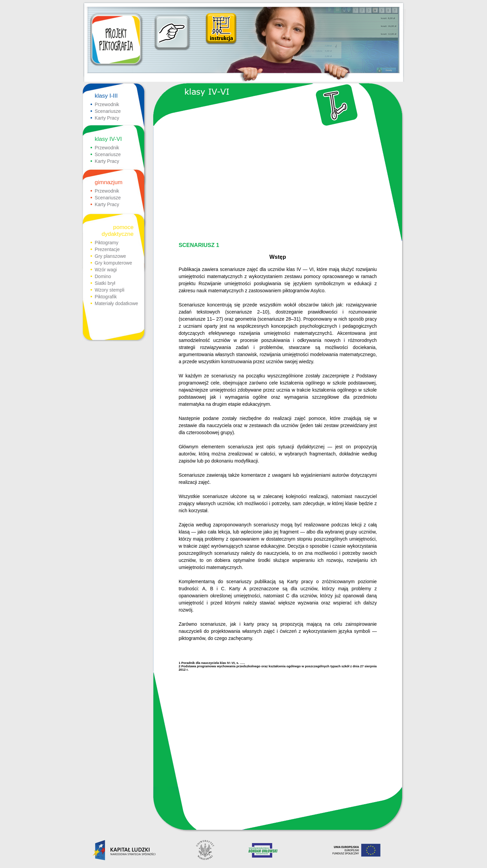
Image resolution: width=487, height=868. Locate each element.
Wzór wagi (106, 270)
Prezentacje (107, 249)
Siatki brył (105, 283)
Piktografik (106, 297)
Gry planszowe (110, 256)
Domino (103, 276)
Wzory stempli (110, 290)
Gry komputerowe (113, 263)
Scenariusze (108, 111)
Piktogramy (107, 243)
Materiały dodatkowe (116, 303)
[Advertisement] (277, 184)
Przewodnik (107, 104)
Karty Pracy (107, 118)
